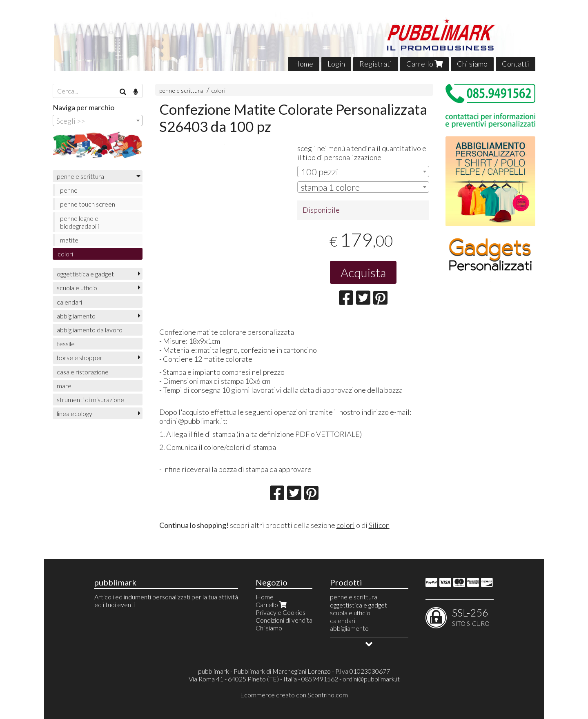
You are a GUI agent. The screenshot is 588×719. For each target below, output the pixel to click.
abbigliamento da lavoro (90, 330)
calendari (69, 302)
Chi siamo (472, 64)
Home (304, 64)
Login (336, 64)
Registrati (376, 64)
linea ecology (75, 413)
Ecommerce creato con (294, 695)
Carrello (424, 64)
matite (69, 240)
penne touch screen (88, 204)
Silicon (379, 525)
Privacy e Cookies (281, 612)
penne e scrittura (181, 90)
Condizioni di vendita (284, 620)
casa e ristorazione (83, 372)
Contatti (516, 64)
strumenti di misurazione (90, 400)
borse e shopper (80, 357)
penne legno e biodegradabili (79, 222)
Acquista (363, 272)
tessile (66, 344)
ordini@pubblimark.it (371, 679)
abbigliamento (76, 316)
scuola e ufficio (77, 288)
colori (218, 90)
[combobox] (363, 171)
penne (69, 190)
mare (64, 386)
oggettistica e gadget (85, 274)
